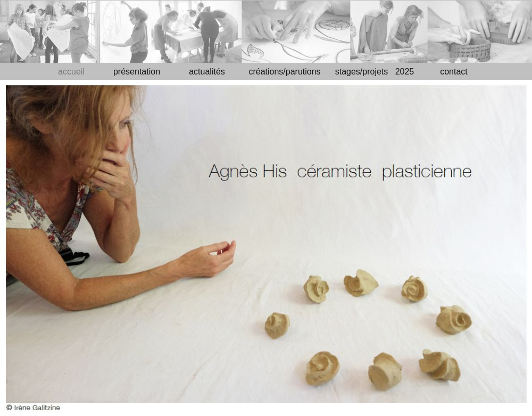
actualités (207, 72)
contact (454, 72)
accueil (71, 72)
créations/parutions (284, 72)
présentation (137, 72)
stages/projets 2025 (375, 72)
